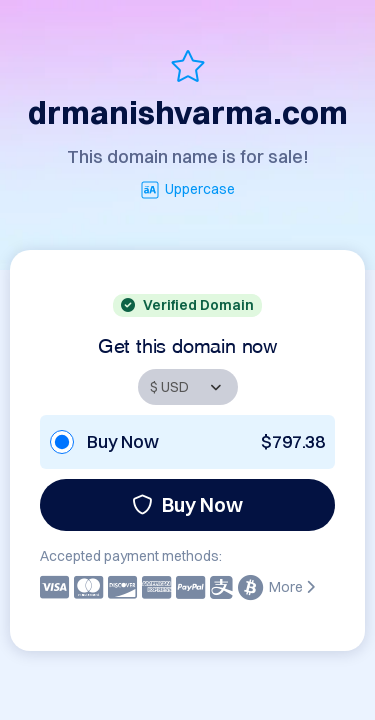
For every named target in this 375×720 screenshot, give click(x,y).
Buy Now (187, 504)
